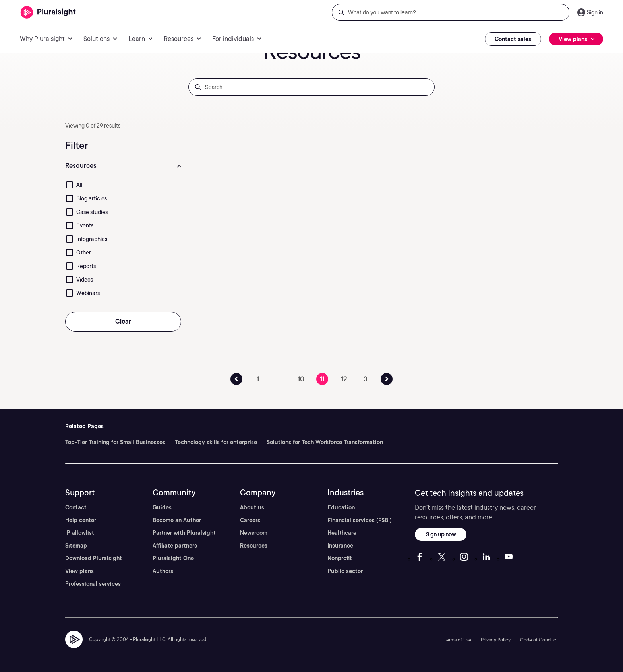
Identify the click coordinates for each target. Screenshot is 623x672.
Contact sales (513, 39)
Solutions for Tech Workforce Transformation (325, 442)
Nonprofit (340, 558)
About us (252, 507)
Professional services (93, 584)
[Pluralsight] (48, 13)
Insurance (340, 546)
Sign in (595, 12)
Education (341, 507)
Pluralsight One (173, 558)
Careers (250, 520)
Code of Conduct (539, 640)
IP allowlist (80, 533)
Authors (163, 571)
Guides (162, 507)
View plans (79, 571)
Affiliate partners (175, 546)
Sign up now (441, 534)
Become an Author (177, 520)
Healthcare (342, 533)
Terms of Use (458, 640)
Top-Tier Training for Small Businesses (115, 442)
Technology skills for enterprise (216, 442)
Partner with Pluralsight (184, 533)
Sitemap (76, 546)
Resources (254, 546)
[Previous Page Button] (236, 379)
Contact (76, 507)
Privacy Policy (496, 640)
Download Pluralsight (94, 558)
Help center (81, 520)
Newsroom (254, 533)
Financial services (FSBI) (360, 520)
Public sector (345, 571)
